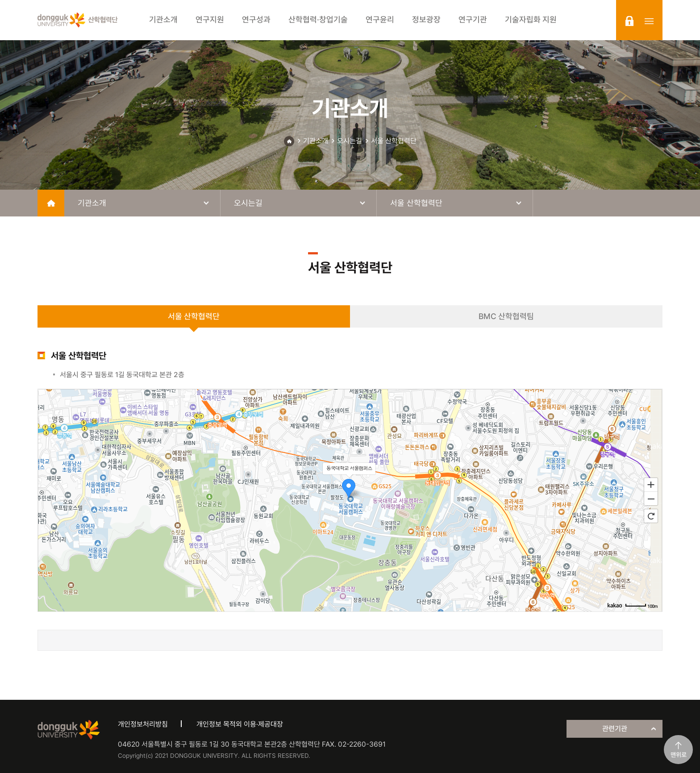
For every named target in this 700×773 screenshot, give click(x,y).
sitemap (649, 21)
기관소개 (316, 141)
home (51, 203)
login (629, 21)
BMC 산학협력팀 (506, 316)
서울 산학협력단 (394, 141)
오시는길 (350, 141)
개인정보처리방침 (143, 724)
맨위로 (679, 755)
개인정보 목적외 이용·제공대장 (240, 724)
